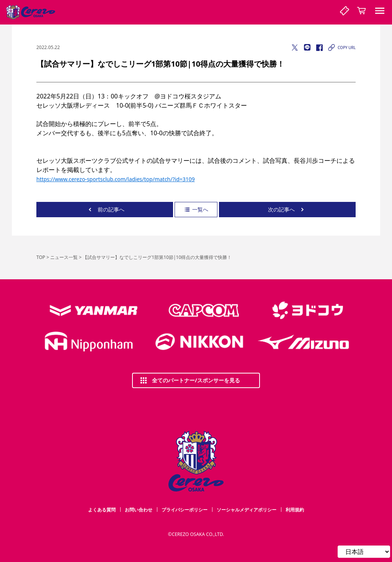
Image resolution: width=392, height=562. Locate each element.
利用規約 (295, 510)
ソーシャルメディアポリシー (247, 510)
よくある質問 (102, 510)
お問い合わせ (139, 510)
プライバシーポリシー (185, 510)
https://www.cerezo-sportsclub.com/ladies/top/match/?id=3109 (116, 179)
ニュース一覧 (64, 257)
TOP (41, 257)
